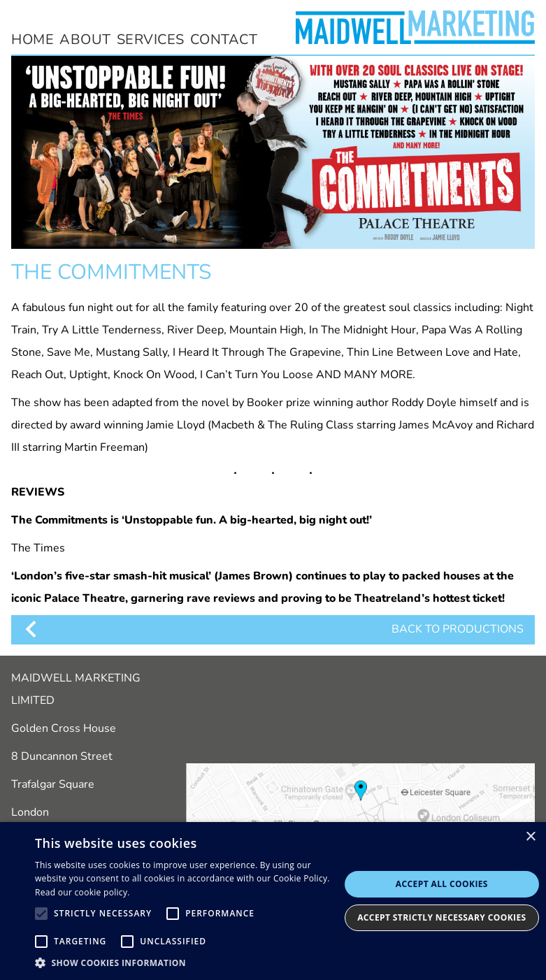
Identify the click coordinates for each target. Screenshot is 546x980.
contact (224, 39)
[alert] (273, 901)
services (151, 39)
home (33, 39)
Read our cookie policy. (82, 892)
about (85, 39)
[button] (187, 963)
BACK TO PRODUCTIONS (273, 629)
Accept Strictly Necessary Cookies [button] (441, 917)
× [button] (530, 837)
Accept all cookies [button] (442, 884)
